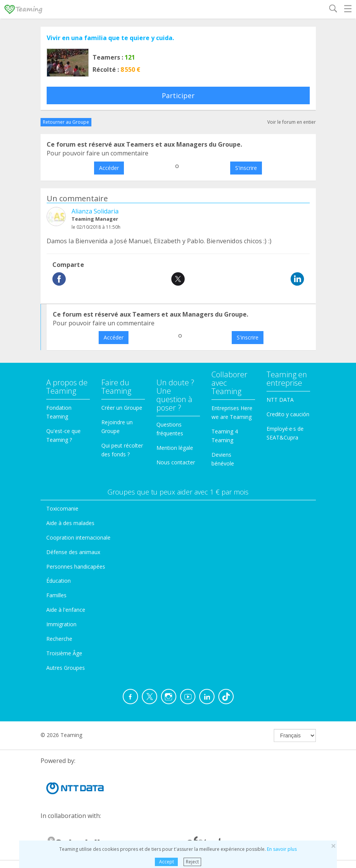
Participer (178, 95)
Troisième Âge (64, 653)
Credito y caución (288, 414)
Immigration (61, 624)
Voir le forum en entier (292, 122)
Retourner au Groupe (66, 122)
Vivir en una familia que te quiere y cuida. (110, 38)
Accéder (109, 168)
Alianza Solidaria (95, 211)
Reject (192, 862)
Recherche (59, 639)
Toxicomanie (62, 508)
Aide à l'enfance (66, 610)
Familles (56, 595)
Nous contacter (176, 462)
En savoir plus (282, 849)
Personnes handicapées (76, 567)
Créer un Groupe (122, 408)
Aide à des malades (70, 523)
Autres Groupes (66, 668)
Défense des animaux (73, 552)
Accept (167, 862)
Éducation (59, 581)
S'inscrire (246, 168)
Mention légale (175, 448)
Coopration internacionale (78, 537)
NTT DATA (280, 400)
